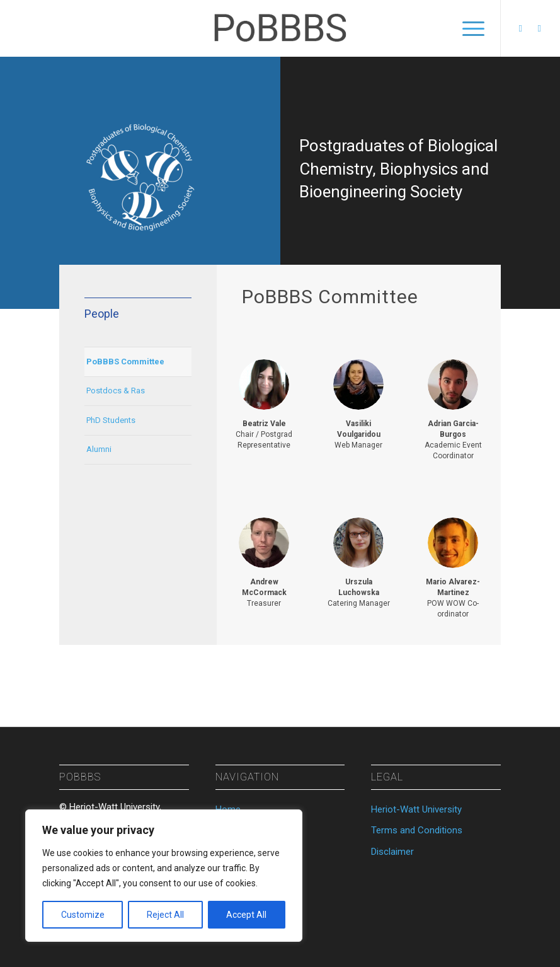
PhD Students (111, 420)
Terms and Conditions (417, 830)
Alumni (99, 449)
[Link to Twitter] (539, 28)
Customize (83, 915)
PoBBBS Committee (125, 362)
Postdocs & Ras (116, 391)
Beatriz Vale (264, 424)
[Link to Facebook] (520, 28)
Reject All (165, 915)
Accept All (246, 915)
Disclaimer (392, 852)
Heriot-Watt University (416, 809)
